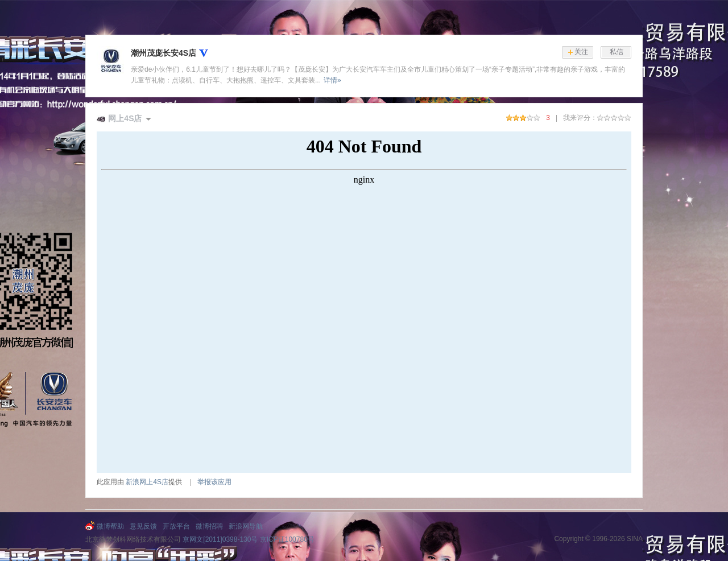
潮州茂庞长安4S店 (164, 53)
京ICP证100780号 (287, 539)
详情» (332, 80)
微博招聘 (209, 526)
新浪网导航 (246, 526)
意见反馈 (143, 526)
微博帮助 (110, 526)
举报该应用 (214, 482)
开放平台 (176, 526)
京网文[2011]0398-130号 (220, 539)
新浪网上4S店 (147, 482)
